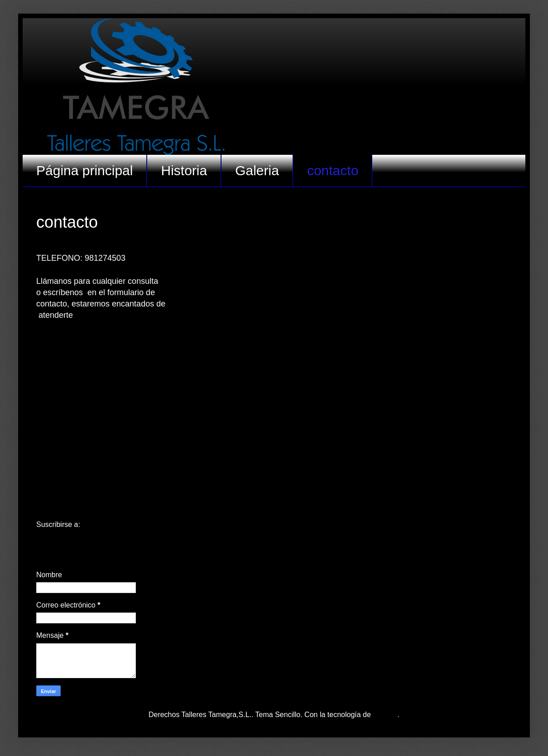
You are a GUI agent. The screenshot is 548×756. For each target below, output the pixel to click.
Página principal (84, 170)
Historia (184, 170)
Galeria (257, 170)
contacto (333, 170)
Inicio (274, 507)
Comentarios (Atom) (114, 524)
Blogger (385, 715)
